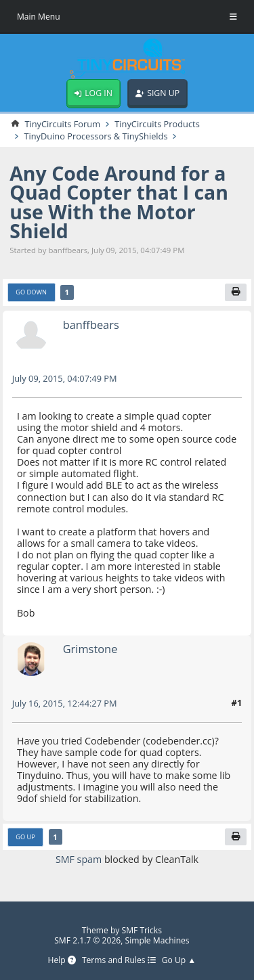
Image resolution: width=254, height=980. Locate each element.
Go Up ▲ (179, 961)
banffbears (91, 325)
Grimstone (90, 649)
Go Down (31, 292)
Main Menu (39, 17)
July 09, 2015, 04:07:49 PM (65, 378)
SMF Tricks (142, 930)
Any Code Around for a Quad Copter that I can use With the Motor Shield (119, 202)
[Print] (236, 292)
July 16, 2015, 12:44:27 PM (65, 703)
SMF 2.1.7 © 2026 (87, 940)
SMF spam (79, 859)
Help (61, 961)
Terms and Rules (119, 961)
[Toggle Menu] (233, 17)
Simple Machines (157, 940)
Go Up (25, 837)
